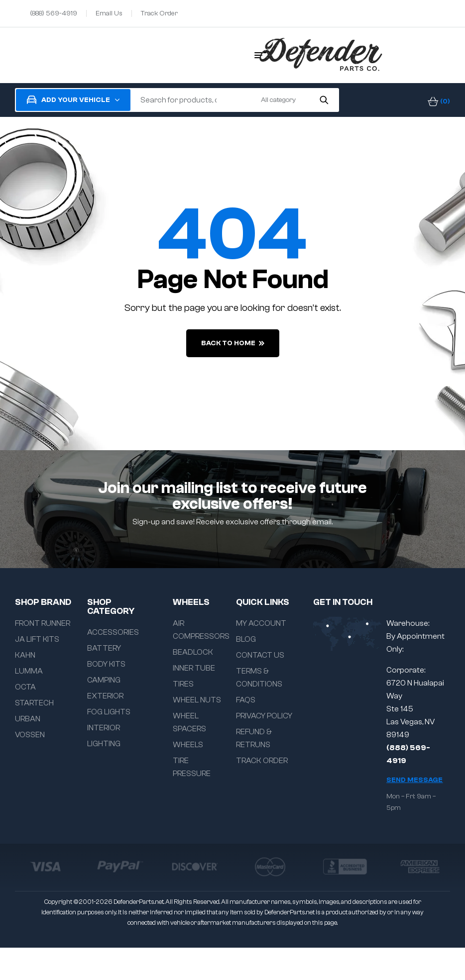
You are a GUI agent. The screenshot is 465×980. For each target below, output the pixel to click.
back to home (233, 343)
